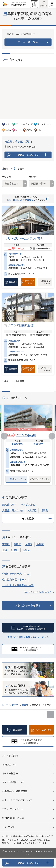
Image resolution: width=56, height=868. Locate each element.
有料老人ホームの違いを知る (38, 592)
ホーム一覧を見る (28, 42)
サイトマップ (8, 827)
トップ (5, 705)
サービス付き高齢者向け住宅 (18, 585)
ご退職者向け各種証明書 (15, 791)
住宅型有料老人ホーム (14, 580)
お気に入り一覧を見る (28, 606)
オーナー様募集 (10, 774)
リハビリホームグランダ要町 (26, 239)
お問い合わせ (9, 765)
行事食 (44, 511)
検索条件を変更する (32, 155)
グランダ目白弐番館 (21, 325)
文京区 (29, 544)
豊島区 (25, 705)
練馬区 (26, 550)
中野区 (40, 544)
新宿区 (17, 544)
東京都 (6, 544)
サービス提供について (34, 4)
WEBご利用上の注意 (13, 818)
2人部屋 (32, 511)
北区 (5, 550)
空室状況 (7, 177)
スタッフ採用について (13, 782)
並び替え (33, 177)
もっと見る (37, 518)
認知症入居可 (10, 505)
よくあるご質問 (10, 756)
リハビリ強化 (28, 505)
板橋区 (15, 550)
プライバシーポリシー (13, 809)
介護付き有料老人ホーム (15, 574)
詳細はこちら (16, 479)
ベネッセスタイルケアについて (17, 800)
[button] (52, 436)
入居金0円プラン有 (13, 511)
